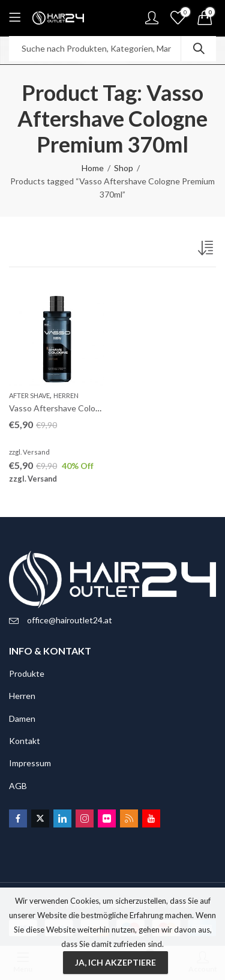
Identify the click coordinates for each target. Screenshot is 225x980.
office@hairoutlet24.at (70, 620)
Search (199, 49)
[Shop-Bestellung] (207, 250)
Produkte (27, 673)
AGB (18, 786)
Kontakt (25, 741)
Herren (66, 395)
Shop (124, 168)
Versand (36, 452)
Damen (22, 718)
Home (93, 168)
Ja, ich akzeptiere (115, 962)
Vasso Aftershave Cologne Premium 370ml (89, 408)
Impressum (30, 763)
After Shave (29, 395)
